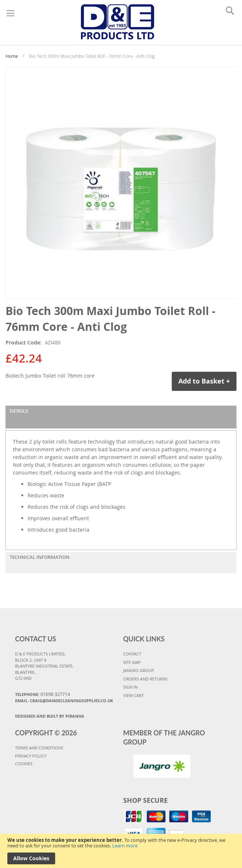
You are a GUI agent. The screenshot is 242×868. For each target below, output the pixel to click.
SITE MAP (132, 662)
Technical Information (40, 557)
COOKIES (24, 764)
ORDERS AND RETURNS (145, 679)
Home (12, 56)
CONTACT (132, 654)
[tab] (121, 417)
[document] (121, 851)
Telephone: (42, 694)
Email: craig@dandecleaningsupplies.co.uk (64, 701)
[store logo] (118, 21)
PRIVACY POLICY (31, 756)
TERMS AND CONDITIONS (39, 748)
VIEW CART (134, 695)
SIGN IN (130, 687)
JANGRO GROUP (139, 670)
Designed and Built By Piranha (50, 716)
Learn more (125, 846)
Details (19, 411)
